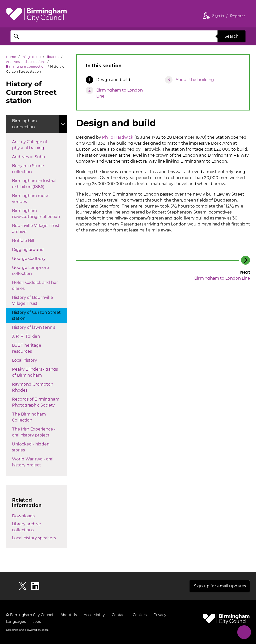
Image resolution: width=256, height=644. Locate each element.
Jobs (37, 622)
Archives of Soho (33, 156)
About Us (69, 615)
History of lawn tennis (38, 327)
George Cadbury (34, 258)
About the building (195, 80)
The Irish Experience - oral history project (36, 432)
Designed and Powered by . (27, 630)
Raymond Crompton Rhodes (33, 387)
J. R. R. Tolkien (35, 336)
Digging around (33, 249)
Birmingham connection (26, 66)
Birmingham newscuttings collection (39, 214)
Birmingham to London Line (119, 93)
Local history (33, 360)
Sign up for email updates (220, 586)
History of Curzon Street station (36, 315)
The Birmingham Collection (29, 417)
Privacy (160, 615)
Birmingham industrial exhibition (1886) (34, 184)
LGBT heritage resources (27, 348)
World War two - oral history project (33, 462)
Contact (119, 615)
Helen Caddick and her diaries (35, 285)
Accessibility (94, 615)
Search (231, 36)
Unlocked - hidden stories (31, 447)
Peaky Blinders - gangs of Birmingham (35, 372)
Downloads (23, 516)
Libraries (52, 57)
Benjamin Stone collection (28, 169)
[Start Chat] (244, 632)
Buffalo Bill (28, 240)
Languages (16, 622)
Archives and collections (26, 62)
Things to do (31, 57)
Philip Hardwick (118, 137)
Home (11, 57)
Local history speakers (34, 538)
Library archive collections (26, 527)
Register (237, 16)
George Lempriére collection (30, 270)
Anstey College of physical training (33, 145)
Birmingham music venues (31, 199)
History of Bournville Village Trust (32, 300)
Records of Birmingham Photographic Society (38, 402)
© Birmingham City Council (30, 615)
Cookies (140, 615)
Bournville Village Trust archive (36, 229)
